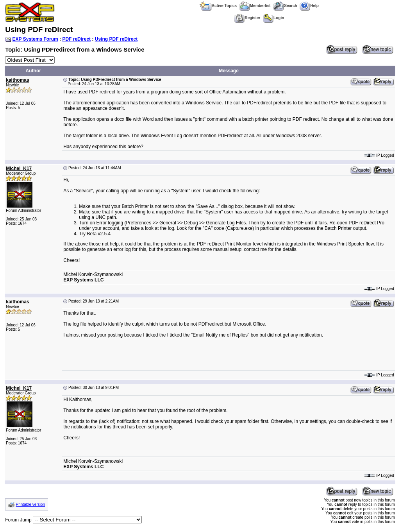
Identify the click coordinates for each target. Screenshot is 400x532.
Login (273, 18)
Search (285, 6)
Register (247, 18)
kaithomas (17, 80)
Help (309, 6)
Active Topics (218, 6)
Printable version (30, 504)
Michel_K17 (19, 168)
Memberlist (255, 6)
